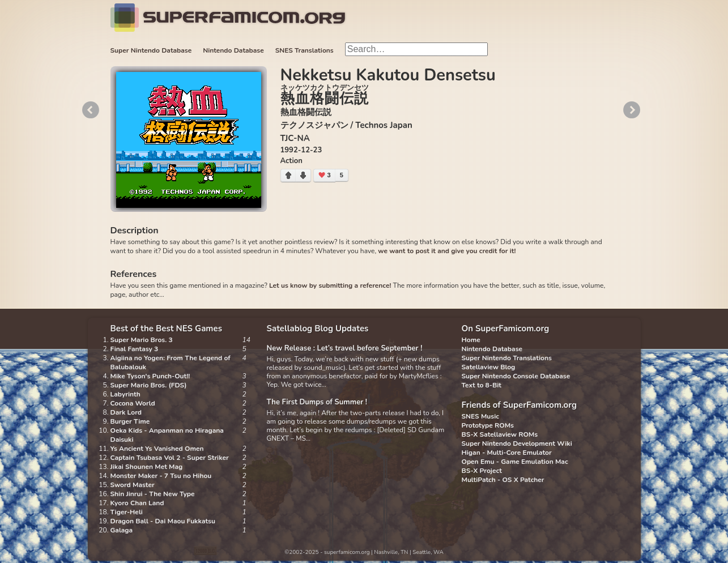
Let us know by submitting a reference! (330, 285)
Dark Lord (126, 412)
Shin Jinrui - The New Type (153, 494)
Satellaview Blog (489, 367)
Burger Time (130, 421)
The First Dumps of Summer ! (317, 402)
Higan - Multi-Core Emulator (507, 453)
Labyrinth (125, 394)
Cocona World (133, 403)
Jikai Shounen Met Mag (147, 467)
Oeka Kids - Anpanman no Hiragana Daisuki (167, 435)
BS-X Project (482, 471)
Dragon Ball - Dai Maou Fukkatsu (163, 521)
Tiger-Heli (127, 512)
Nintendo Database (233, 50)
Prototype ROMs (488, 425)
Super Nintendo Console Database (516, 376)
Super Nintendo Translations (507, 358)
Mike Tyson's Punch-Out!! (150, 376)
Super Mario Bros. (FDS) (149, 385)
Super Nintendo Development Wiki (517, 443)
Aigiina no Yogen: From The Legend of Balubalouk (171, 362)
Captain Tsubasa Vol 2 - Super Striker (170, 458)
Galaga (122, 530)
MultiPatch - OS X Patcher (503, 480)
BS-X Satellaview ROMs (500, 434)
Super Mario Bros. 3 (142, 340)
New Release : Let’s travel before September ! (345, 348)
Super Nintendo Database (151, 50)
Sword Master (133, 485)
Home (471, 340)
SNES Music (480, 416)
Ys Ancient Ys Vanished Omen (157, 449)
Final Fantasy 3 (135, 349)
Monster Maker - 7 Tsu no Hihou (161, 476)
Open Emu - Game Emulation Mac (515, 462)
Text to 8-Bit (482, 385)
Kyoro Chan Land (137, 503)
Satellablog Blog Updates (318, 329)
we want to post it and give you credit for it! (447, 251)
